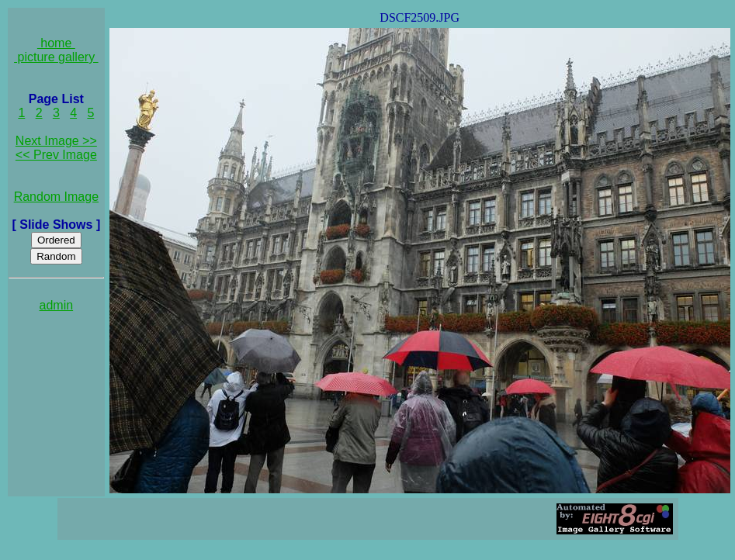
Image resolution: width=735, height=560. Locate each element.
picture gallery (56, 57)
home (56, 43)
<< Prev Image (56, 155)
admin (57, 305)
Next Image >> (56, 141)
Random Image (56, 197)
